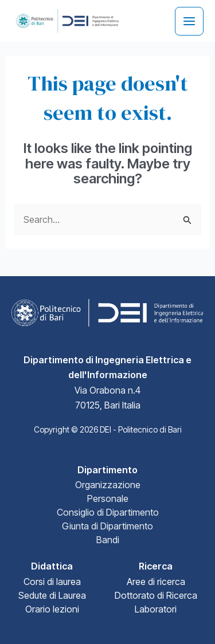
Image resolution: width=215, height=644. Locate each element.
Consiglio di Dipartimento (108, 512)
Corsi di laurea (52, 582)
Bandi (108, 540)
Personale (108, 498)
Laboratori (156, 609)
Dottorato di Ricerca (156, 595)
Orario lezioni (52, 609)
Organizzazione (108, 485)
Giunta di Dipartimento (107, 526)
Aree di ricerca (156, 582)
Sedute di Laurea (52, 595)
